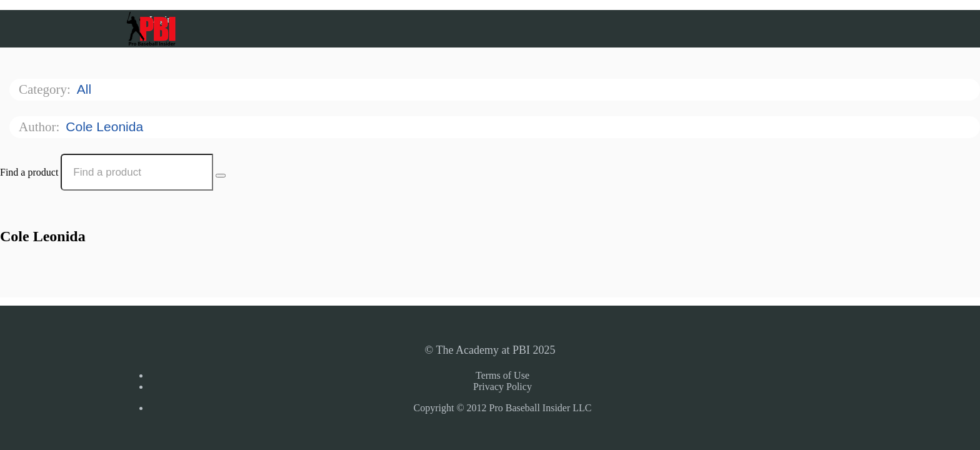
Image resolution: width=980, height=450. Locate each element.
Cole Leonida (106, 127)
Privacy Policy (502, 387)
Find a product (29, 172)
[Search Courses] (221, 176)
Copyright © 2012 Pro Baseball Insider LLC (502, 408)
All (86, 89)
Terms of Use (502, 375)
